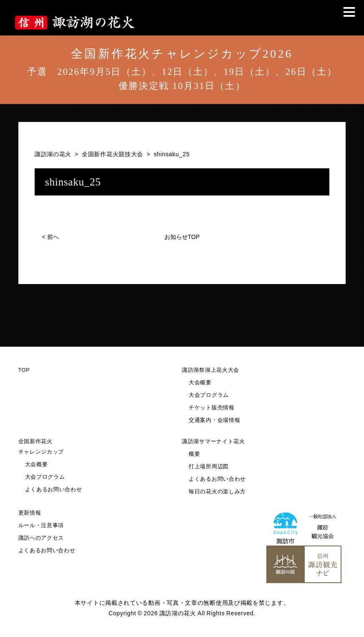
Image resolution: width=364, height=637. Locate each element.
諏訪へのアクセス (41, 538)
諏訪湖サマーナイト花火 (214, 442)
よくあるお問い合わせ (54, 490)
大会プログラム (209, 395)
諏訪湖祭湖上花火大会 (211, 370)
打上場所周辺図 (209, 467)
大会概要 (200, 383)
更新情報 (30, 513)
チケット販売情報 (212, 408)
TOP (24, 370)
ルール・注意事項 (41, 525)
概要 (194, 454)
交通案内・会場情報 (214, 420)
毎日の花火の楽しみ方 (217, 492)
